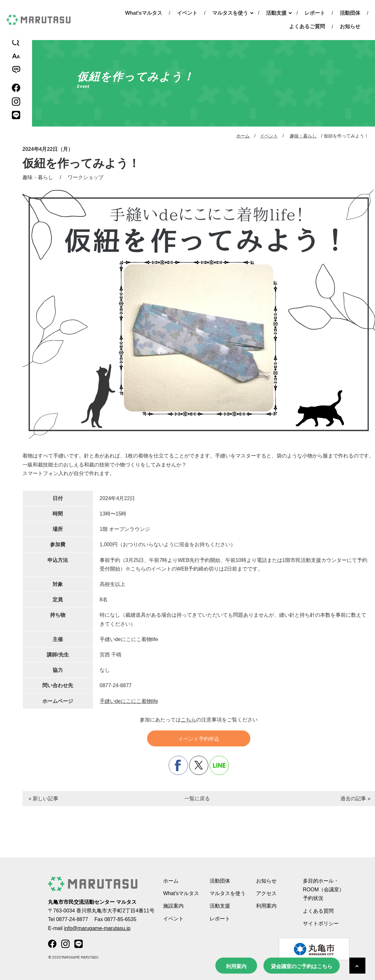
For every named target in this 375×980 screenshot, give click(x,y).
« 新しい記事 (43, 799)
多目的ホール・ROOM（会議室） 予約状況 (324, 889)
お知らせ (350, 26)
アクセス (266, 893)
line (219, 765)
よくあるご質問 (307, 26)
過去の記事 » (355, 799)
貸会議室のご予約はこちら (302, 966)
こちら (188, 720)
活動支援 (276, 13)
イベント (187, 13)
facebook (178, 765)
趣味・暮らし (303, 136)
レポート (315, 13)
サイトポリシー (321, 923)
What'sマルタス (144, 13)
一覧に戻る (197, 799)
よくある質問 (318, 911)
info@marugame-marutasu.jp (97, 928)
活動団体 (350, 13)
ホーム (243, 136)
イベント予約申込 (199, 739)
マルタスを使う (230, 13)
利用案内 (236, 966)
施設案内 (173, 906)
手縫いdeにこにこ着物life (129, 701)
